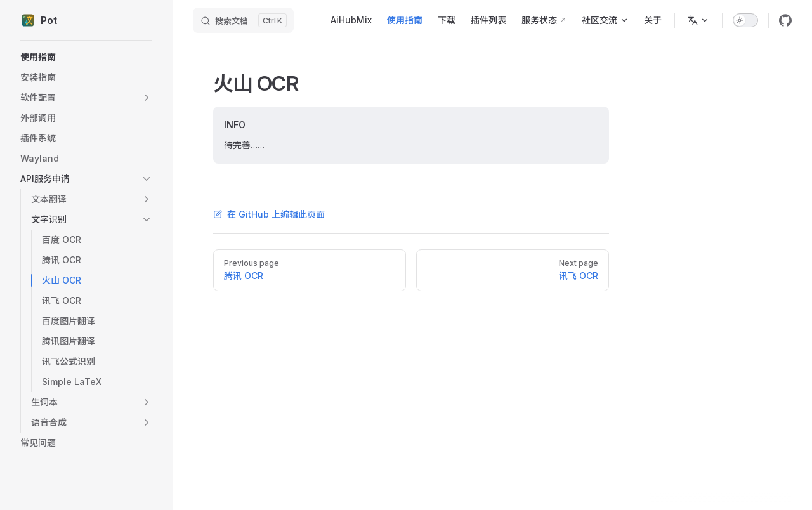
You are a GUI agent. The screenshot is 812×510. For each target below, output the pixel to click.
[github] (785, 20)
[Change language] (698, 20)
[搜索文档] (243, 20)
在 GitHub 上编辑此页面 (269, 214)
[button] (86, 98)
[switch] (745, 20)
